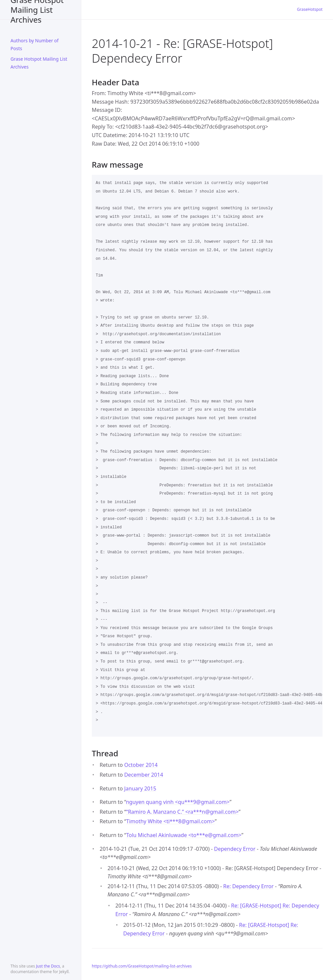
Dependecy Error (235, 849)
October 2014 (141, 765)
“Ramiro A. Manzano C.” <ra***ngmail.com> (182, 812)
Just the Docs (48, 966)
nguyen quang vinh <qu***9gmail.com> (178, 802)
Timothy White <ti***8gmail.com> (170, 821)
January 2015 (140, 788)
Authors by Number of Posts (35, 44)
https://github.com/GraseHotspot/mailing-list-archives (142, 966)
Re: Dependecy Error (248, 886)
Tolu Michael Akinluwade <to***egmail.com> (184, 835)
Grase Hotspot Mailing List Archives (37, 10)
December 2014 (144, 775)
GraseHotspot (310, 9)
